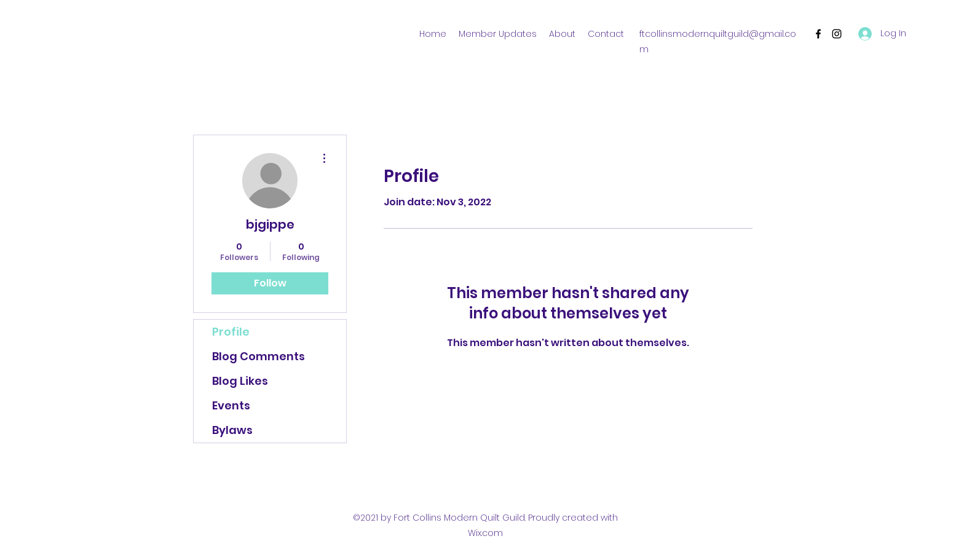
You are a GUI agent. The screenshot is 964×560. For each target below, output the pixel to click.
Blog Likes (240, 381)
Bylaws (232, 430)
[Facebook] (818, 34)
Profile (231, 332)
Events (231, 405)
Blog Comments (259, 356)
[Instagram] (837, 34)
